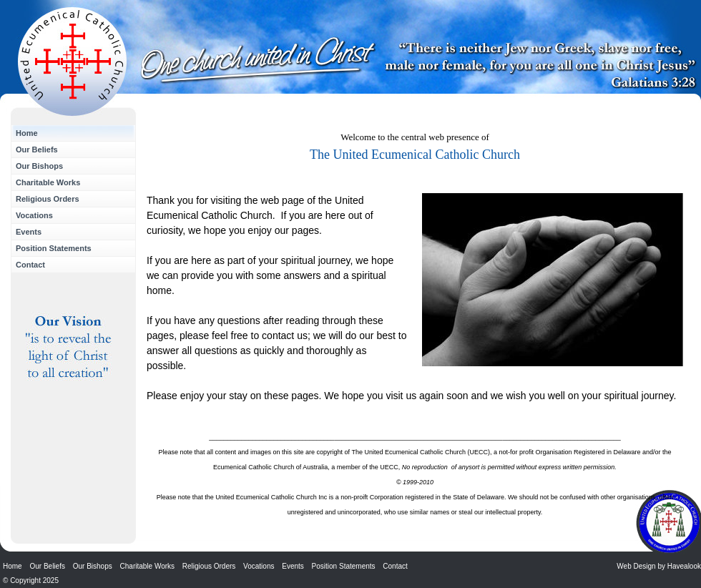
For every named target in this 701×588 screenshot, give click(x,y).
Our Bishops (39, 166)
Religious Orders (48, 199)
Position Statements (54, 248)
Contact (30, 265)
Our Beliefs (37, 150)
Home (27, 133)
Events (29, 232)
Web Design (636, 566)
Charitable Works (48, 182)
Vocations (34, 215)
